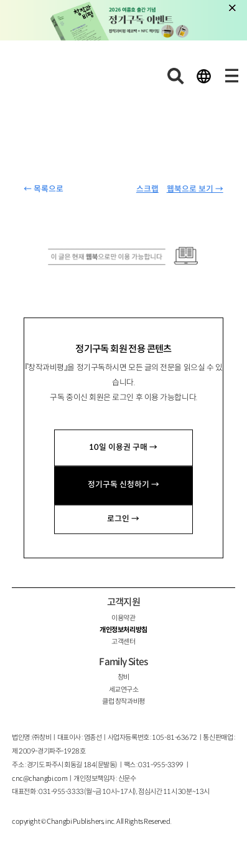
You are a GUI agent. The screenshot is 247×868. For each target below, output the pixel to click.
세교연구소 (124, 689)
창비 (124, 677)
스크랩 (147, 189)
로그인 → (123, 519)
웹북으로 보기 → (195, 189)
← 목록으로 (44, 189)
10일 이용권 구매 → (123, 447)
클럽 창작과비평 (123, 701)
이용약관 (123, 618)
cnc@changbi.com (40, 778)
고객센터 (123, 642)
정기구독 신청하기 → (124, 485)
